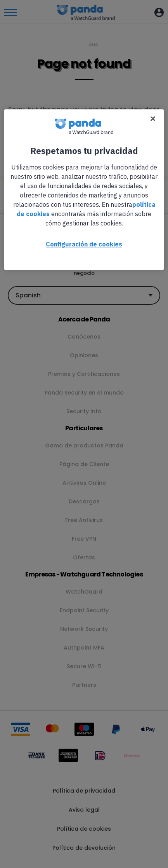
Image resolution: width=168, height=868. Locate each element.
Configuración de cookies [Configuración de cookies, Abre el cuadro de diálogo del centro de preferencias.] (84, 244)
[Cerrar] (153, 119)
